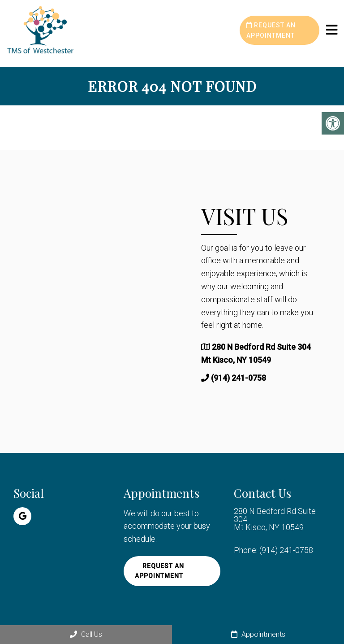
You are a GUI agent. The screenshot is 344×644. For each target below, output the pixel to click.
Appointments (258, 634)
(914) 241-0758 (239, 378)
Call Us (86, 634)
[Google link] (22, 516)
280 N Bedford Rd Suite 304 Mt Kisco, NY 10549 (275, 519)
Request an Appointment (271, 30)
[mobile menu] (332, 30)
